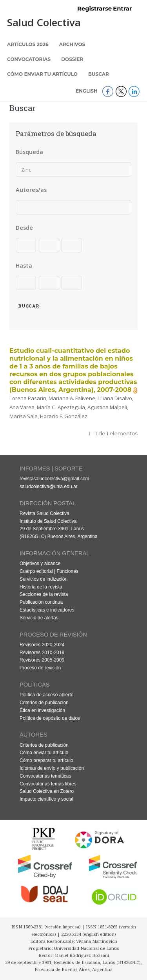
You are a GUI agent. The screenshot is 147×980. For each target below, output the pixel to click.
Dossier (72, 59)
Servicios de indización (44, 579)
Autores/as (31, 190)
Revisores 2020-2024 (42, 645)
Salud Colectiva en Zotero (47, 791)
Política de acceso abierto (46, 695)
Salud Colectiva (44, 22)
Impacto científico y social (46, 799)
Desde (24, 228)
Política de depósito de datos (50, 718)
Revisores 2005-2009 (42, 660)
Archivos (72, 44)
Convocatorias (29, 59)
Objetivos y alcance (40, 563)
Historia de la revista (41, 587)
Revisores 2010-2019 (42, 653)
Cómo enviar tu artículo (42, 74)
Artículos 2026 (28, 44)
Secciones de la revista (44, 594)
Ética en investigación (42, 710)
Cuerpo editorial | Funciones (49, 571)
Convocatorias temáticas (45, 776)
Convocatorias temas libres (48, 784)
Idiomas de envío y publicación (52, 768)
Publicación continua (41, 602)
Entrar (122, 9)
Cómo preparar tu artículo (46, 760)
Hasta (24, 266)
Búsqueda (29, 152)
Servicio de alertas (39, 618)
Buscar (99, 74)
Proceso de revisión (40, 668)
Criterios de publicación (44, 703)
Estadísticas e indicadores (47, 610)
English (87, 91)
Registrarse (94, 9)
